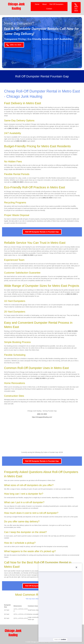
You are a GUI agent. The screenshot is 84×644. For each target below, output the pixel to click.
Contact (49, 9)
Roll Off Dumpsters (56, 4)
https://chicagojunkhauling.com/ (42, 417)
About (44, 4)
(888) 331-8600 (13, 128)
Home (37, 4)
